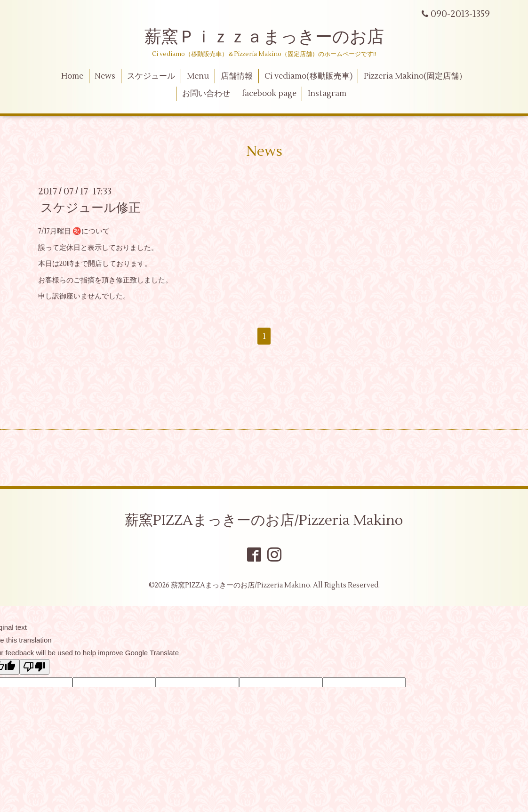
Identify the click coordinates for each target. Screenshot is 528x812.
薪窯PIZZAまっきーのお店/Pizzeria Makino (264, 520)
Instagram (327, 94)
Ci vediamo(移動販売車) (308, 76)
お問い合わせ (206, 94)
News (105, 76)
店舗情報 (237, 76)
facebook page (269, 94)
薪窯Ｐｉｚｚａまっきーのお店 (273, 37)
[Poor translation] (34, 667)
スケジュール (151, 76)
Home (72, 76)
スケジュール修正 (91, 208)
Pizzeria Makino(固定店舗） (415, 76)
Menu (198, 76)
